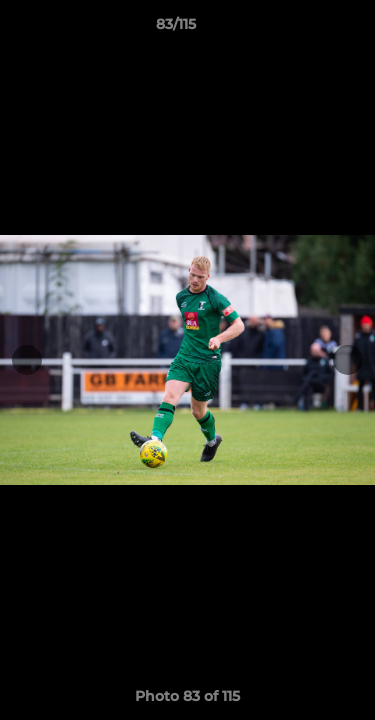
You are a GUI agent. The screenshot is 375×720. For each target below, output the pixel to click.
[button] (303, 29)
